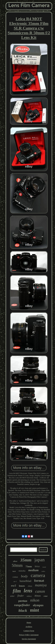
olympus (38, 605)
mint (34, 610)
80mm (38, 596)
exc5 (13, 586)
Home (29, 623)
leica (37, 566)
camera (38, 575)
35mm (26, 560)
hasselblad (25, 581)
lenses (22, 586)
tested (44, 567)
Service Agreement (29, 639)
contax (15, 577)
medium (33, 570)
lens (28, 591)
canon (40, 591)
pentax (23, 601)
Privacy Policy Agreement (29, 635)
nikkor (29, 596)
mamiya (41, 585)
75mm (29, 566)
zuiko (43, 571)
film (17, 591)
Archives (29, 627)
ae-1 (15, 581)
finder (21, 596)
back (14, 571)
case (46, 596)
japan (40, 560)
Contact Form (29, 631)
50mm (17, 565)
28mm (30, 586)
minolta (22, 571)
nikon (35, 600)
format (39, 581)
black (23, 611)
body (24, 576)
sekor (12, 596)
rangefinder (22, 605)
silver (15, 561)
